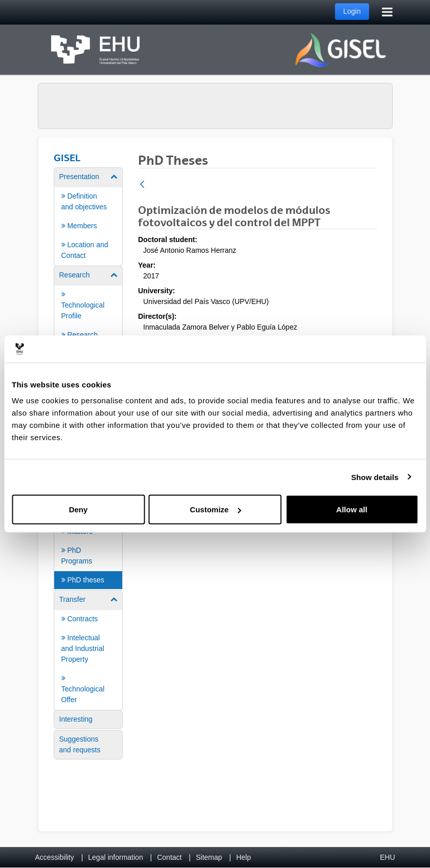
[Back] (142, 185)
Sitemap (209, 857)
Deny (78, 509)
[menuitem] (88, 216)
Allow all (352, 509)
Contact (169, 857)
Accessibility (55, 857)
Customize (215, 509)
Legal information (115, 857)
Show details (375, 477)
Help (244, 857)
